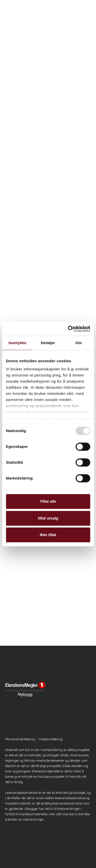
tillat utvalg (48, 518)
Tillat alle (48, 501)
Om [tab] (79, 343)
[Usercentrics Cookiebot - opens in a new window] (68, 329)
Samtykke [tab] (17, 343)
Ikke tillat (48, 535)
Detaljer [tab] (48, 343)
